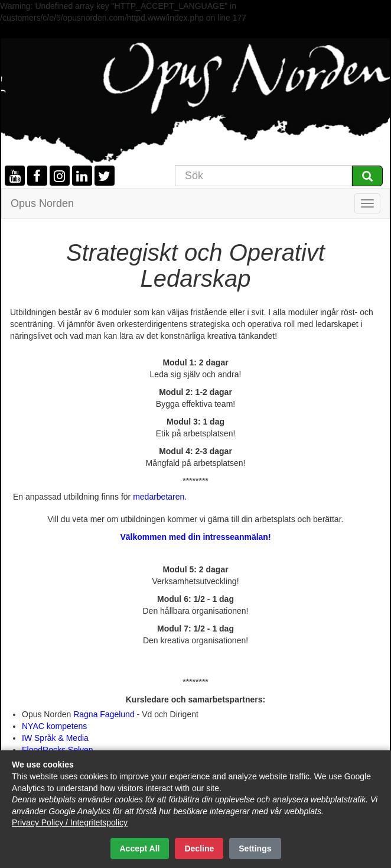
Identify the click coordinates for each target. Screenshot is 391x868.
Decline (199, 848)
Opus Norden (42, 203)
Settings (255, 848)
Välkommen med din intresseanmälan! (195, 537)
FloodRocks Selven (58, 750)
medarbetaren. (160, 497)
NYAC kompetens (54, 726)
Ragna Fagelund (104, 714)
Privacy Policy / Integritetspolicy (70, 822)
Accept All (140, 848)
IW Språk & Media (55, 738)
